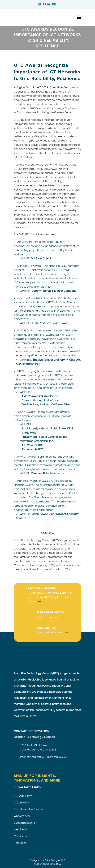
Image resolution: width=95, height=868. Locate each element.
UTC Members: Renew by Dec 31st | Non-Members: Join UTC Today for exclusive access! (50, 597)
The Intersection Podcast (29, 809)
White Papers (22, 816)
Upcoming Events (24, 823)
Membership (22, 829)
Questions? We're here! (50, 632)
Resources (20, 843)
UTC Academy (23, 796)
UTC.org (69, 569)
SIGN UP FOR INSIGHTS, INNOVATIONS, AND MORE (37, 778)
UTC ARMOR (21, 803)
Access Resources (48, 617)
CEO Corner (21, 836)
